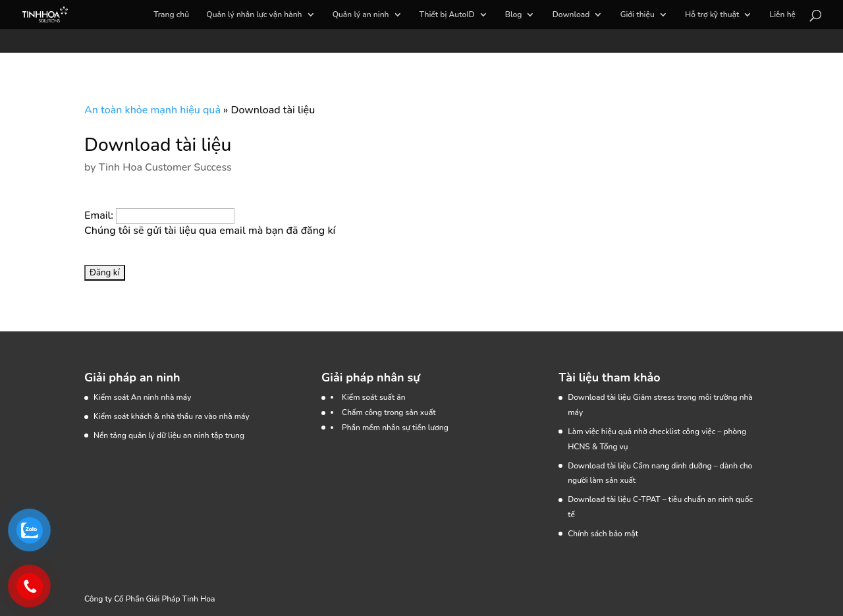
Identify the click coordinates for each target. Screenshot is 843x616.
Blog (514, 15)
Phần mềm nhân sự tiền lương (395, 428)
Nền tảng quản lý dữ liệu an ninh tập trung (169, 435)
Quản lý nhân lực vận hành (254, 15)
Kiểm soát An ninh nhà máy (142, 397)
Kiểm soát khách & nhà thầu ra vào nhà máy (172, 416)
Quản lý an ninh (361, 15)
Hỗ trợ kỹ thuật (712, 15)
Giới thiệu (638, 15)
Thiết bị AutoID (447, 15)
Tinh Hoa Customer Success (165, 167)
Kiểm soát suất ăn (374, 397)
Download (571, 15)
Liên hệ (783, 15)
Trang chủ (171, 15)
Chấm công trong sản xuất (389, 412)
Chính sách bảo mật (603, 534)
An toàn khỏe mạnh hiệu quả (152, 110)
